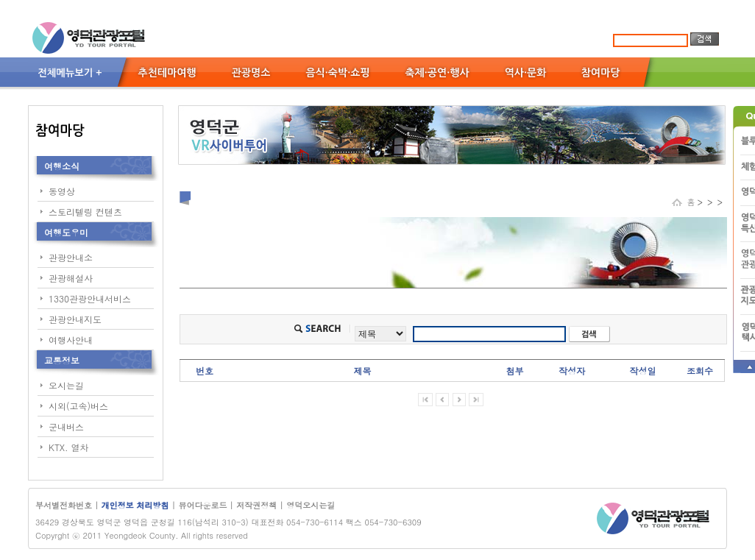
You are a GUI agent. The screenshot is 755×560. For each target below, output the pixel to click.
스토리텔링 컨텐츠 (85, 212)
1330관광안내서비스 (90, 298)
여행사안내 (71, 340)
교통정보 (62, 360)
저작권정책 (256, 505)
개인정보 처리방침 (137, 505)
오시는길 (66, 385)
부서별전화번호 (64, 505)
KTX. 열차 (69, 447)
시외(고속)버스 (78, 406)
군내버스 (66, 426)
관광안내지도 (75, 319)
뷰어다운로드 (202, 505)
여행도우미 (66, 232)
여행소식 (62, 166)
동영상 (62, 191)
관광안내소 (71, 257)
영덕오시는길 (311, 505)
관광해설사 (71, 278)
